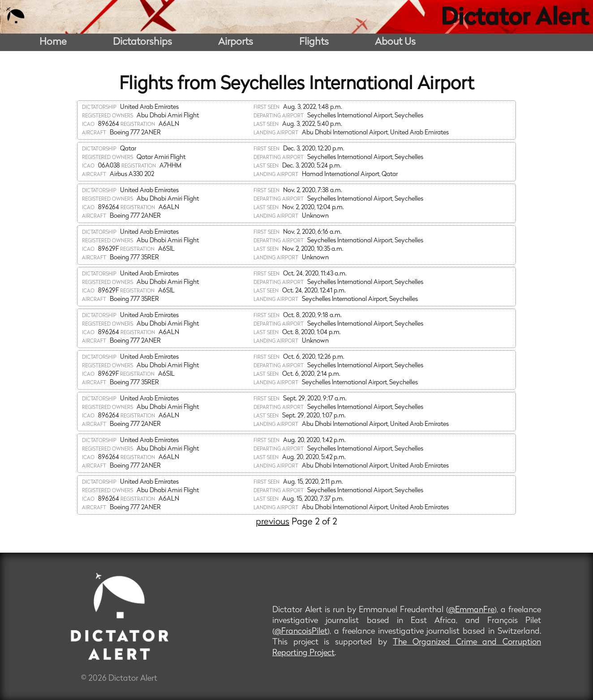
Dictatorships (142, 42)
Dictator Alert (515, 19)
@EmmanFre (471, 610)
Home (53, 42)
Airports (236, 42)
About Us (395, 42)
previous (273, 522)
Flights (314, 42)
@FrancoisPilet (301, 632)
